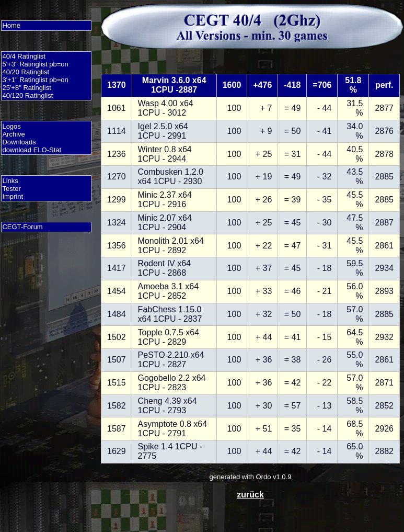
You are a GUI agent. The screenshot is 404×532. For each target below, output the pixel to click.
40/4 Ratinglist (24, 56)
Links (10, 181)
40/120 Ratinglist (27, 95)
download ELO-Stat (32, 150)
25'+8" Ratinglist (26, 88)
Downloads (19, 142)
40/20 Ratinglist (26, 72)
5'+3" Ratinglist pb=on (35, 64)
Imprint (13, 196)
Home (11, 25)
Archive (13, 134)
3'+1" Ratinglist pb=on (35, 80)
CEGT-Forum (22, 227)
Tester (11, 189)
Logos (11, 126)
